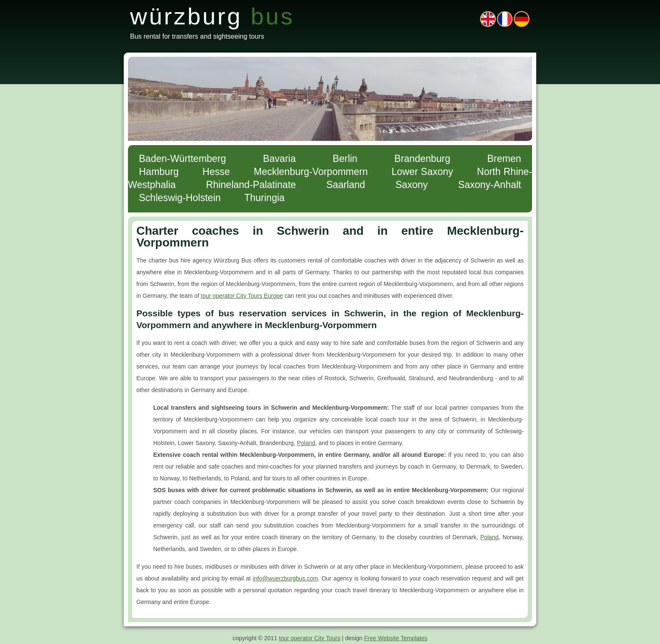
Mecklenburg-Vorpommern (311, 172)
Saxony (412, 185)
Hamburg (159, 172)
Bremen (504, 159)
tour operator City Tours (309, 638)
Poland (306, 443)
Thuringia (264, 198)
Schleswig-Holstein (180, 198)
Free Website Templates (396, 638)
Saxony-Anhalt (490, 185)
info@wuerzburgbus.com (285, 578)
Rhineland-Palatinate (251, 185)
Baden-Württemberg (182, 159)
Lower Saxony (422, 172)
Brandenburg (422, 159)
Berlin (345, 159)
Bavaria (279, 159)
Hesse (216, 172)
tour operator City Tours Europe (242, 296)
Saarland (346, 185)
